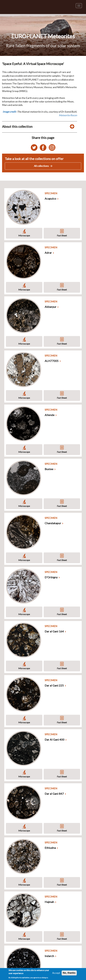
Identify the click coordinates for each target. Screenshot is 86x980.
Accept (56, 973)
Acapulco (50, 199)
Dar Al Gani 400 (55, 740)
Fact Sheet (62, 235)
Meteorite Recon (68, 115)
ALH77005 (52, 361)
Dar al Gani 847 (54, 794)
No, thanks (69, 973)
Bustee (49, 469)
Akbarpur (51, 307)
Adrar (48, 253)
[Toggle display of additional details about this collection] (72, 127)
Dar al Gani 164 (54, 631)
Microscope (24, 235)
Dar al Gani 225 (54, 685)
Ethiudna (50, 848)
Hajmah (49, 902)
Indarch (49, 956)
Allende (50, 415)
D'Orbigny (51, 577)
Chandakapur (53, 523)
